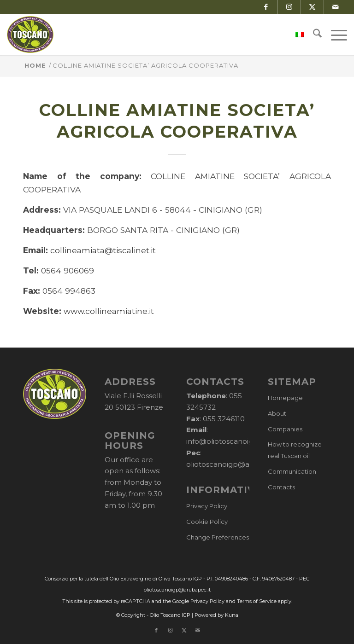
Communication (292, 471)
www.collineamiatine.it (109, 311)
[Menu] (334, 35)
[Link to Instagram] (289, 7)
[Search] (313, 35)
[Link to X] (312, 7)
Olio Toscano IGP (170, 615)
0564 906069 (68, 270)
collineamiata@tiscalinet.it (103, 250)
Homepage (285, 398)
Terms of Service (257, 601)
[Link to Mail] (336, 7)
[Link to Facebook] (266, 7)
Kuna (232, 615)
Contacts (281, 487)
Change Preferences (218, 537)
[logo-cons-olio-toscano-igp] (30, 35)
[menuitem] (295, 35)
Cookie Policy (207, 522)
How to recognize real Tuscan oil (295, 450)
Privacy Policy (207, 506)
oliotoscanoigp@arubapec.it (236, 464)
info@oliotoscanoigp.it (225, 441)
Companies (285, 429)
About (277, 413)
